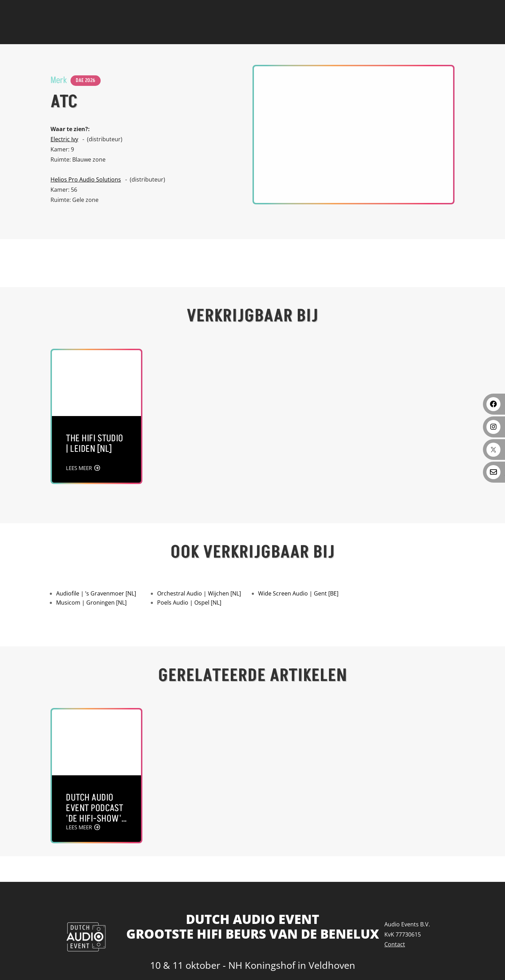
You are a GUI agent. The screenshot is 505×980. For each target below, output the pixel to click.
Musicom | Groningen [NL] (91, 603)
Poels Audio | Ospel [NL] (189, 603)
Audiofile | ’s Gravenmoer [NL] (96, 593)
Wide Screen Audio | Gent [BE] (298, 593)
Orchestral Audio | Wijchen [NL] (199, 593)
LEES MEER (79, 468)
